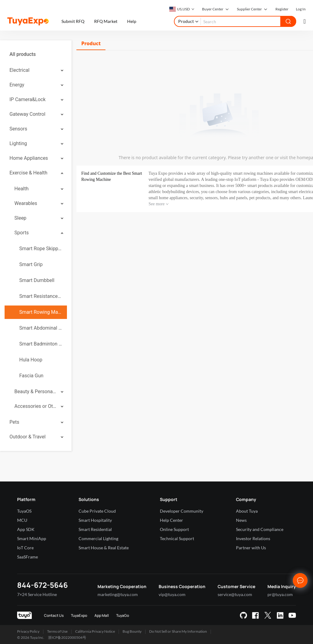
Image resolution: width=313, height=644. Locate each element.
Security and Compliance (260, 529)
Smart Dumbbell (37, 280)
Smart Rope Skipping (41, 249)
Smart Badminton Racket (41, 344)
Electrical (19, 70)
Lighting (18, 143)
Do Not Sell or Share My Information (178, 631)
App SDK (26, 529)
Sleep (20, 218)
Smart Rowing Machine (41, 312)
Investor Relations (253, 538)
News (241, 520)
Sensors (18, 129)
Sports (22, 233)
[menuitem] (36, 54)
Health (22, 189)
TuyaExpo (79, 615)
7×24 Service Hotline (37, 594)
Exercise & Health (28, 173)
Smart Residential (95, 529)
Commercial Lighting (98, 538)
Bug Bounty (132, 631)
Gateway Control (27, 114)
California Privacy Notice (95, 631)
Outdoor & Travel (28, 437)
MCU (22, 520)
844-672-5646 (42, 585)
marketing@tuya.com (118, 594)
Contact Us (54, 615)
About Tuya (247, 511)
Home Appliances (29, 158)
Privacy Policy (28, 631)
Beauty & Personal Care (35, 392)
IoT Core (25, 548)
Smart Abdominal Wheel (41, 328)
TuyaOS (24, 511)
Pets (14, 422)
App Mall (102, 615)
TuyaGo (123, 615)
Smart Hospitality (95, 520)
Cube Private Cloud (97, 511)
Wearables (26, 203)
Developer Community (182, 511)
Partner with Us (251, 548)
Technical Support (177, 538)
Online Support (174, 529)
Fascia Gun (31, 376)
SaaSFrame (28, 557)
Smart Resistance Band (41, 296)
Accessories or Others (35, 406)
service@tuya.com (235, 594)
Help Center (171, 520)
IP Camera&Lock (28, 99)
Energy (17, 85)
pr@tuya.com (280, 594)
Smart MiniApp (32, 538)
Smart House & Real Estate (104, 548)
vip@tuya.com (172, 594)
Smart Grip (31, 264)
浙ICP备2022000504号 (67, 637)
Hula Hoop (31, 360)
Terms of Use (57, 631)
